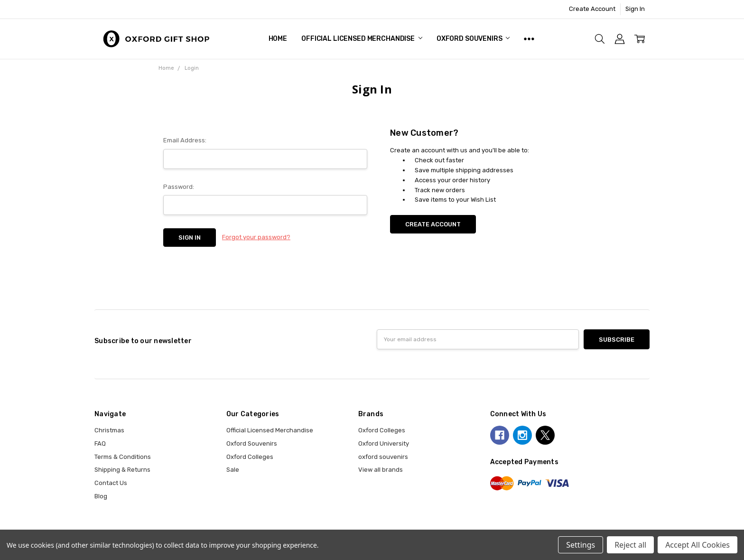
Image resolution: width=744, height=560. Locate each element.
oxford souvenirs (383, 457)
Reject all (630, 545)
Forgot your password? (256, 237)
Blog (101, 496)
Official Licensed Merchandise (362, 39)
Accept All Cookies (697, 545)
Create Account (592, 9)
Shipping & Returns (122, 470)
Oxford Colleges (250, 457)
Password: (179, 187)
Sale (233, 470)
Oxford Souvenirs (473, 39)
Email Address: (185, 140)
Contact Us (111, 483)
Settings (581, 545)
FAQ (100, 443)
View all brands (381, 470)
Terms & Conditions (123, 457)
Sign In (635, 9)
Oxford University (384, 443)
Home (278, 39)
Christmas (109, 430)
